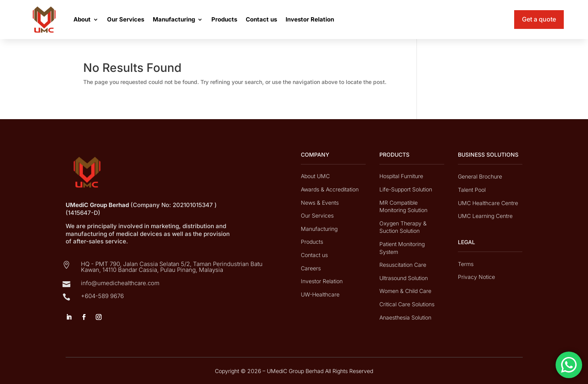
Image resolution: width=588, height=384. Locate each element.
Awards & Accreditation (330, 189)
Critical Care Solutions (407, 304)
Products (224, 19)
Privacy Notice (476, 277)
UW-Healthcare (320, 294)
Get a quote (539, 19)
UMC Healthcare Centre (488, 203)
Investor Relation (310, 19)
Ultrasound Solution (404, 278)
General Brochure (480, 176)
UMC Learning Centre (485, 216)
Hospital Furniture (401, 176)
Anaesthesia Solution (405, 317)
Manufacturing (174, 19)
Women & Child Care (405, 291)
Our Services (126, 19)
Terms (466, 264)
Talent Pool (472, 190)
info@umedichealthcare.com (120, 283)
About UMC (315, 176)
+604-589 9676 (102, 296)
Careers (311, 268)
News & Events (320, 203)
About (82, 19)
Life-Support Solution (406, 189)
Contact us (261, 19)
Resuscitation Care (403, 265)
